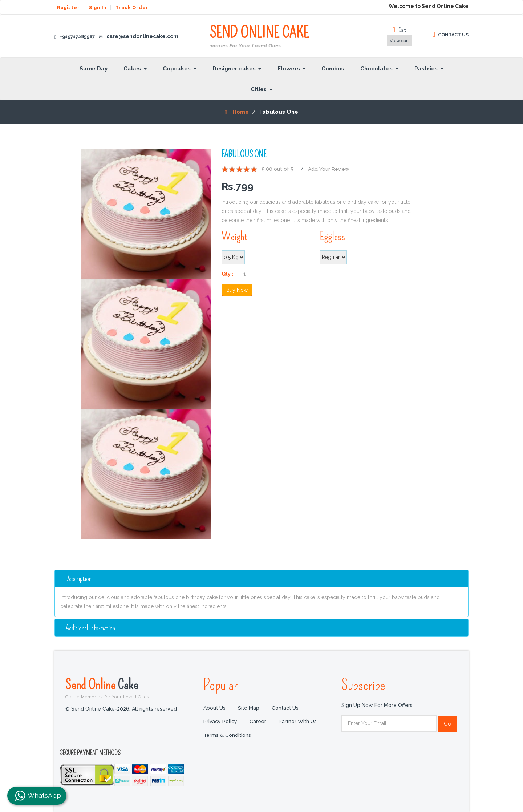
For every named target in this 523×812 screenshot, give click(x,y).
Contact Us (286, 708)
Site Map (249, 708)
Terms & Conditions (227, 736)
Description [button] (79, 578)
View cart (399, 41)
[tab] (261, 578)
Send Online (129, 688)
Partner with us (298, 722)
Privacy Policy (220, 722)
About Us (215, 708)
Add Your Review (329, 169)
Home (237, 112)
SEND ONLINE (259, 37)
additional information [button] (91, 628)
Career (258, 722)
